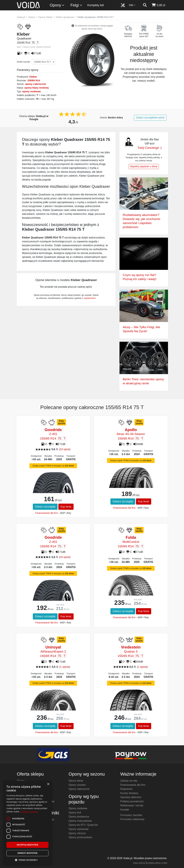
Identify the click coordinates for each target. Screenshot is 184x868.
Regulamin (126, 789)
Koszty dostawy (129, 793)
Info (132, 5)
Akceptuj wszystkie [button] (27, 845)
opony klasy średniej (36, 88)
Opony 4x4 (75, 813)
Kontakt (125, 810)
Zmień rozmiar (23, 62)
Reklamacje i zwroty (132, 805)
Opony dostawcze (79, 817)
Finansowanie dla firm (47, 513)
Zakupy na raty (129, 781)
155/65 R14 (34, 80)
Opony (57, 5)
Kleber (33, 77)
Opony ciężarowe (79, 829)
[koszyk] (158, 5)
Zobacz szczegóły (45, 507)
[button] (27, 860)
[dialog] (27, 823)
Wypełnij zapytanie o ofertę (144, 166)
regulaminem (90, 298)
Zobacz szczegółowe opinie (150, 118)
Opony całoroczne (79, 789)
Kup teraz (66, 507)
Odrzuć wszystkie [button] (27, 853)
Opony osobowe (78, 808)
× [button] (48, 784)
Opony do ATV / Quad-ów (83, 825)
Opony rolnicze (77, 833)
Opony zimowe (77, 785)
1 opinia (65, 667)
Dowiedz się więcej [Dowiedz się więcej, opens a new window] (29, 812)
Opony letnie (76, 781)
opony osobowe (32, 91)
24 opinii (65, 449)
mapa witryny (139, 863)
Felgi (76, 5)
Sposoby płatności (131, 797)
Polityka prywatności (132, 801)
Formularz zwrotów (131, 815)
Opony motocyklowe (80, 821)
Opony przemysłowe (80, 837)
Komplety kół (95, 5)
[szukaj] (145, 5)
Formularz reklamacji (132, 819)
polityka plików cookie (157, 863)
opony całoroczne (36, 84)
